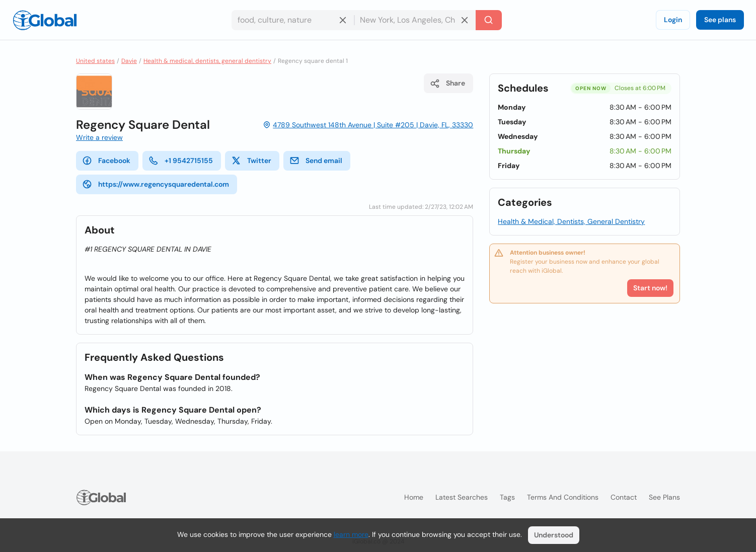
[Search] (489, 20)
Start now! (650, 288)
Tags (507, 497)
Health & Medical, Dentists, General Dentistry (571, 221)
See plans (720, 20)
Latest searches (462, 497)
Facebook (106, 161)
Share (447, 84)
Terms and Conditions (563, 497)
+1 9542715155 (181, 161)
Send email (316, 161)
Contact (624, 497)
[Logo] (45, 20)
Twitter (251, 161)
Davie (129, 61)
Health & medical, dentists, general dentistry (207, 61)
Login (673, 20)
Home (414, 497)
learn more (351, 534)
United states (95, 61)
